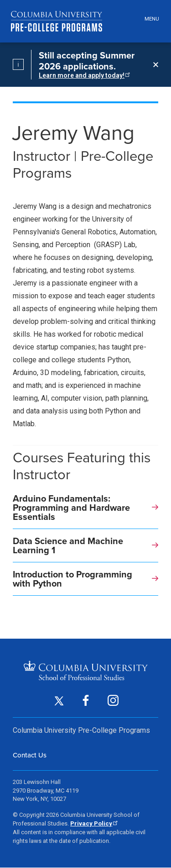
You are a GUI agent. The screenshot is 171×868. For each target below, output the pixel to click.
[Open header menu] (150, 19)
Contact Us (30, 755)
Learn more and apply (84, 75)
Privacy (93, 823)
